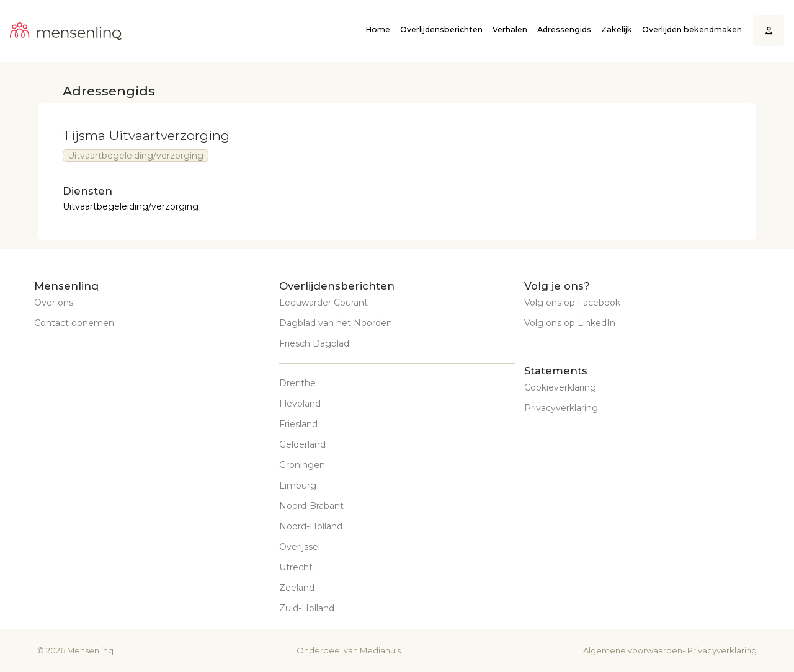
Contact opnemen (74, 323)
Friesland (298, 424)
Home (378, 29)
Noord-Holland (311, 526)
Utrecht (296, 567)
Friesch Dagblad (314, 343)
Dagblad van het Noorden (336, 323)
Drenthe (297, 383)
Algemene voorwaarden (633, 650)
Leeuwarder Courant (323, 303)
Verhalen (510, 29)
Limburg (298, 485)
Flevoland (300, 404)
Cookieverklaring (560, 387)
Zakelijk (617, 29)
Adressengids (564, 29)
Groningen (302, 465)
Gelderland (302, 444)
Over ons (54, 303)
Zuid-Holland (307, 608)
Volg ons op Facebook (572, 303)
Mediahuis (380, 650)
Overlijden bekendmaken (692, 29)
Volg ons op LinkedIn (570, 323)
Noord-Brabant (311, 506)
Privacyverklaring (561, 408)
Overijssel (300, 547)
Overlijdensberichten (441, 29)
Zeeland (297, 588)
